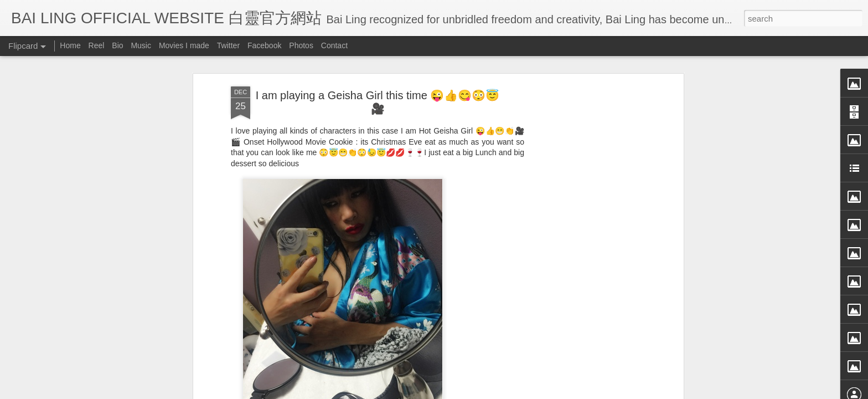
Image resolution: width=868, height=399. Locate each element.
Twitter (228, 45)
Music (141, 45)
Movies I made (184, 45)
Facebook (264, 45)
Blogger (502, 392)
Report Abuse (535, 392)
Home (70, 45)
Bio (117, 45)
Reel (97, 45)
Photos (301, 45)
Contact (334, 45)
